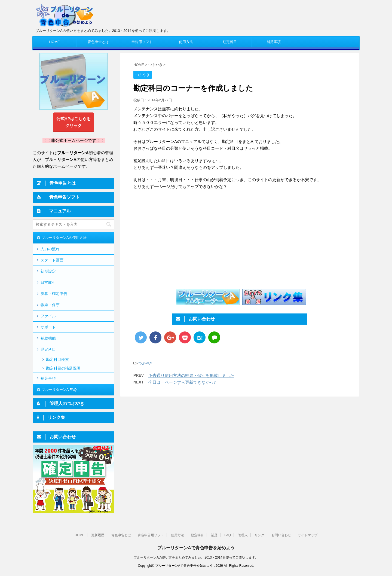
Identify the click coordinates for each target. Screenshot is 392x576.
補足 (214, 535)
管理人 (243, 535)
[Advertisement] (179, 239)
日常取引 (48, 282)
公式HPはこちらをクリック (73, 122)
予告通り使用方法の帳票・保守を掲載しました (191, 375)
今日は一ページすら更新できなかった (183, 382)
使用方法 (186, 42)
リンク (259, 535)
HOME (55, 42)
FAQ (228, 535)
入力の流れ (50, 249)
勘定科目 (230, 42)
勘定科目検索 (57, 359)
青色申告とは (98, 42)
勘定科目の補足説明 (63, 368)
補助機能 (48, 338)
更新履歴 (98, 535)
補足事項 (274, 42)
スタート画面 (52, 260)
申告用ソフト (142, 42)
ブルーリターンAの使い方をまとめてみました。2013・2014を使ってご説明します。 (196, 557)
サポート (48, 327)
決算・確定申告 (54, 294)
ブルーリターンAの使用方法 (64, 238)
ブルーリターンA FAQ (59, 390)
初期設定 (48, 271)
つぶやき (145, 363)
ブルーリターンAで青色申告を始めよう (196, 548)
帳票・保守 (50, 305)
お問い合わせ (281, 535)
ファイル (48, 316)
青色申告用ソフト (151, 535)
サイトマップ (308, 535)
